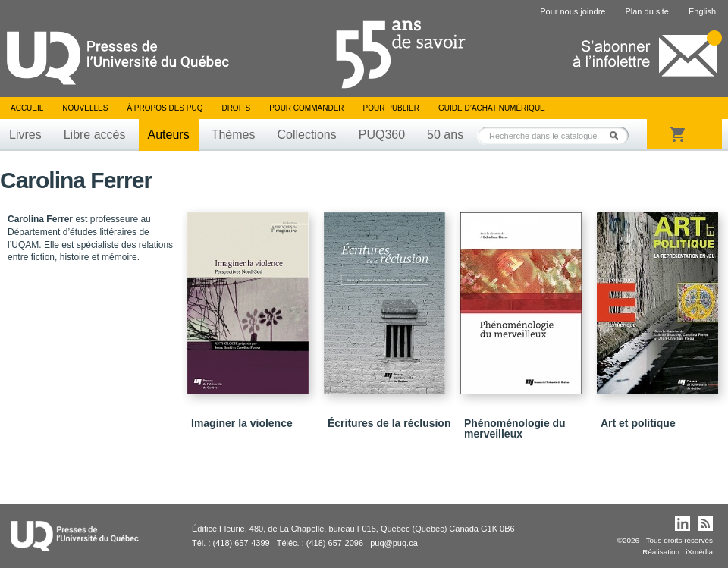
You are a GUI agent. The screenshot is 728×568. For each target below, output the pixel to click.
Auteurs (169, 135)
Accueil (27, 108)
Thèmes (234, 135)
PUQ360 (382, 135)
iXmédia (699, 552)
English (702, 11)
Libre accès (95, 135)
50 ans (445, 135)
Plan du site (646, 11)
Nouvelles (85, 108)
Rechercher (618, 135)
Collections (306, 135)
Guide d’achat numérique (492, 108)
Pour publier (391, 108)
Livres (25, 135)
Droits (236, 108)
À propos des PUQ (165, 108)
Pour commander (306, 108)
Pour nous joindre (573, 11)
